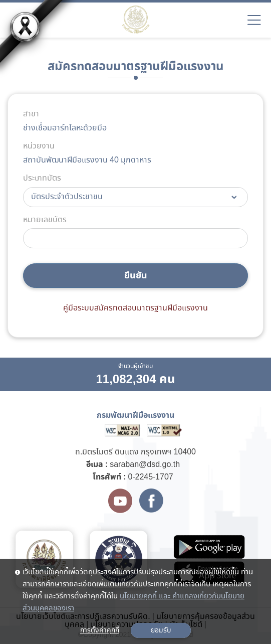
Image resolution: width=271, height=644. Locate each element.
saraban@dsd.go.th (145, 465)
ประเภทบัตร (42, 179)
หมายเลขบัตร (45, 220)
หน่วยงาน (39, 146)
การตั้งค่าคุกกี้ (100, 630)
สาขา (31, 114)
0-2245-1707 (151, 477)
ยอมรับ (161, 630)
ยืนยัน (136, 276)
